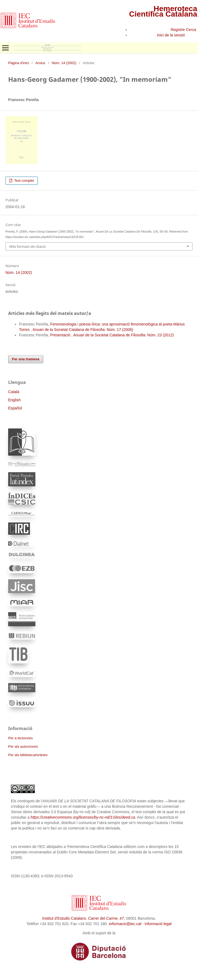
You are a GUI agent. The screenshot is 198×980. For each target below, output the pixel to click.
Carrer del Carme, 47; (106, 918)
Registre (178, 30)
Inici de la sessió (171, 35)
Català (14, 392)
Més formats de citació (27, 246)
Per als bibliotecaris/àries (28, 755)
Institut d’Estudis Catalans (64, 918)
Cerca (191, 30)
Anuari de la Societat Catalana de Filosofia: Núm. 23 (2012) (123, 335)
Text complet (23, 181)
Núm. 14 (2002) (64, 63)
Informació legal (158, 924)
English (14, 400)
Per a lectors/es (20, 738)
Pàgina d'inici (18, 63)
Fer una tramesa (26, 359)
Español (15, 408)
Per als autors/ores (23, 746)
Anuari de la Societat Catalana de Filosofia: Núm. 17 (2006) (83, 330)
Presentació (61, 335)
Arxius (40, 63)
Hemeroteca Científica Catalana (163, 11)
